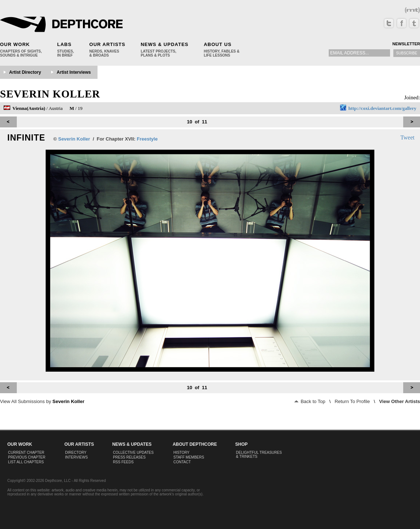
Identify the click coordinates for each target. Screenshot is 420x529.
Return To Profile (352, 401)
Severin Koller (50, 94)
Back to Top (310, 401)
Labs (64, 44)
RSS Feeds (123, 462)
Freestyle (147, 139)
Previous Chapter (27, 457)
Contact (182, 462)
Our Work (15, 44)
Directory (76, 453)
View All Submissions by (42, 401)
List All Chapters (26, 462)
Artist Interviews (74, 72)
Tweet (407, 137)
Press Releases (129, 457)
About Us (218, 44)
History (182, 453)
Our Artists (108, 44)
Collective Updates (133, 453)
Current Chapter (26, 453)
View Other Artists (400, 401)
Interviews (76, 457)
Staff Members (189, 457)
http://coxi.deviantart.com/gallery (382, 108)
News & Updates (165, 44)
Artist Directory (25, 72)
